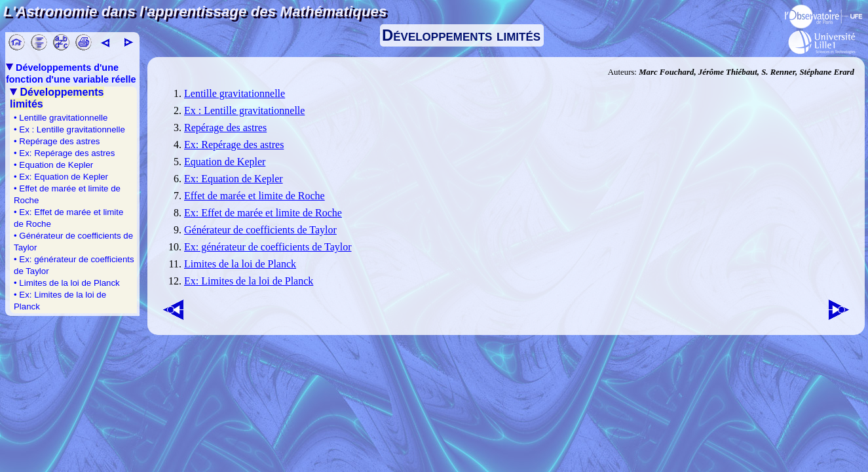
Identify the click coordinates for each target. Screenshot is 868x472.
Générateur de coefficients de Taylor (260, 230)
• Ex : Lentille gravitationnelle (69, 129)
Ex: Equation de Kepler (234, 179)
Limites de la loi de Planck (240, 264)
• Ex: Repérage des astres (64, 153)
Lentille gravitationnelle (235, 93)
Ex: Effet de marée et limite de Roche (263, 213)
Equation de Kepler (225, 162)
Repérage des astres (225, 128)
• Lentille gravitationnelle (61, 118)
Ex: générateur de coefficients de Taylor (268, 247)
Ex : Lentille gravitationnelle (244, 110)
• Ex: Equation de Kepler (61, 177)
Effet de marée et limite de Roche (255, 196)
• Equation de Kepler (53, 165)
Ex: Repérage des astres (234, 145)
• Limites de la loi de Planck (67, 283)
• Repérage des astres (57, 141)
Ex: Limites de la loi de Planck (249, 281)
